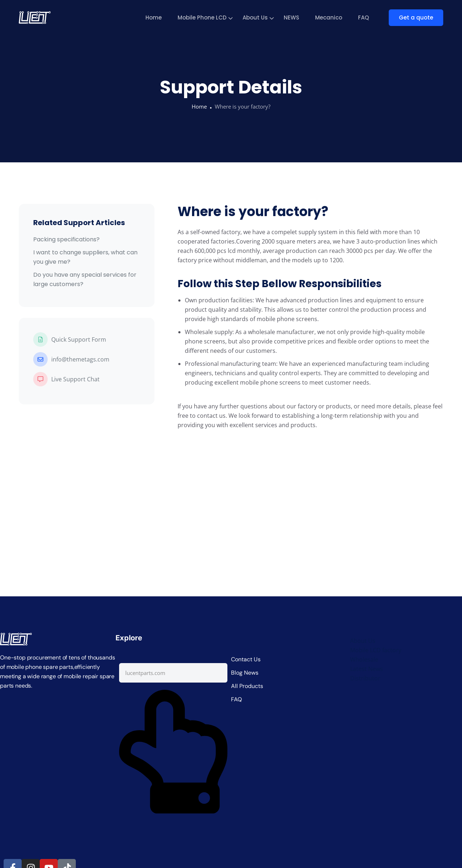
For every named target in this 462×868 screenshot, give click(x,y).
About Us (255, 17)
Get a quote (416, 17)
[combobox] (173, 673)
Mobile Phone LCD (202, 17)
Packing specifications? (66, 239)
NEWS (291, 17)
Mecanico (329, 17)
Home (154, 17)
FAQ (363, 17)
